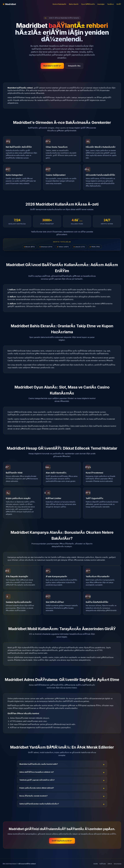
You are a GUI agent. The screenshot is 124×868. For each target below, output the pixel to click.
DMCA (110, 864)
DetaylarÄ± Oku (74, 66)
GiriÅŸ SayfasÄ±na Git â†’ (62, 841)
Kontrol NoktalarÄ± (60, 4)
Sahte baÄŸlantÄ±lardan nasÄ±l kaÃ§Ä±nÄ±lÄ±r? (39, 804)
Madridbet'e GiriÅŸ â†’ (52, 66)
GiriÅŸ (119, 4)
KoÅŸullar (103, 864)
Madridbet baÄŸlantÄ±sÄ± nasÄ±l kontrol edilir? (39, 764)
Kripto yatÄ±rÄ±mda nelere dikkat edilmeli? (37, 788)
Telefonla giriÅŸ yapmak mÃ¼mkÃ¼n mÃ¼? (37, 780)
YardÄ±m (110, 4)
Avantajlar (101, 4)
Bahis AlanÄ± (74, 4)
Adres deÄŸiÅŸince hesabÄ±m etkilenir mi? (37, 772)
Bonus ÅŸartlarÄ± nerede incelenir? (34, 796)
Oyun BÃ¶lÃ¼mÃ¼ (88, 4)
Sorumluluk (118, 864)
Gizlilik (96, 864)
